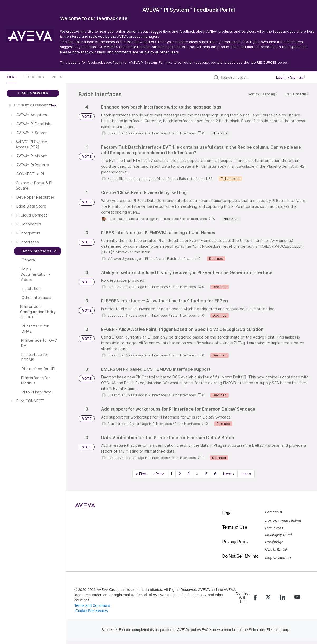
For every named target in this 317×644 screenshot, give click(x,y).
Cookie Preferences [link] (92, 611)
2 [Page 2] (180, 474)
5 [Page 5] (206, 474)
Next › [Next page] (229, 474)
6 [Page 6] (215, 474)
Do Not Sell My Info (241, 556)
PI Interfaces (158, 133)
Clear (53, 105)
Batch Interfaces (183, 133)
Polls (57, 77)
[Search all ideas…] (245, 77)
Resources (34, 77)
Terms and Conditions (92, 605)
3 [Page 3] (189, 474)
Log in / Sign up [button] (291, 77)
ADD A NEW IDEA (33, 93)
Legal (227, 513)
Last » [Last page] (246, 474)
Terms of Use (235, 527)
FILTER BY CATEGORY (28, 105)
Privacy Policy (236, 542)
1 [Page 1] (171, 474)
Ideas (12, 77)
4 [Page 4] (197, 474)
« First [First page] (141, 474)
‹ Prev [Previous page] (158, 474)
